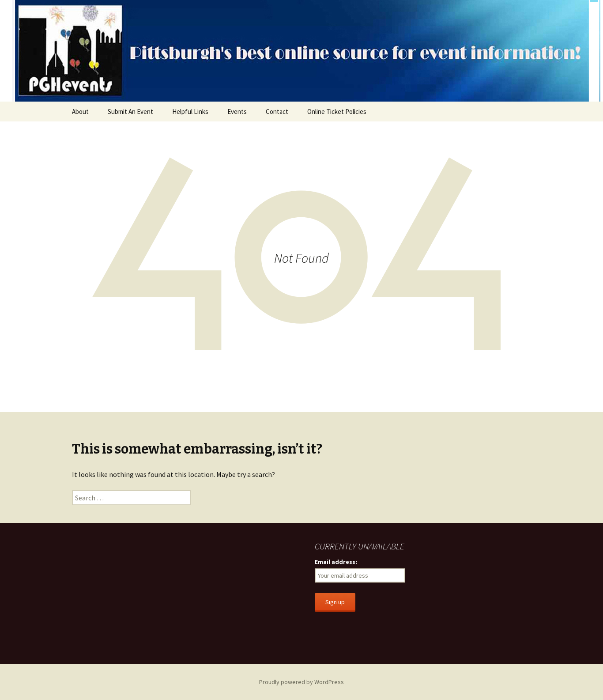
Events (237, 112)
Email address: (336, 562)
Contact (277, 112)
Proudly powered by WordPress (301, 682)
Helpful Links (190, 112)
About (80, 112)
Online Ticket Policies (337, 112)
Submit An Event (130, 112)
